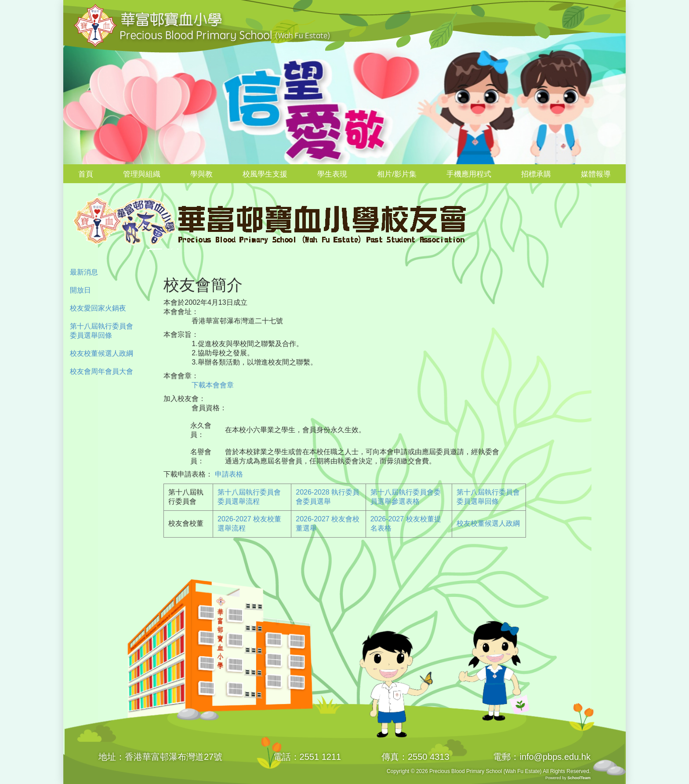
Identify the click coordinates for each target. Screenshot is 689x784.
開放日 (80, 290)
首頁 (86, 174)
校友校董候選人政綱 (102, 353)
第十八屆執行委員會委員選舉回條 (102, 331)
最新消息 (84, 272)
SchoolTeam (579, 778)
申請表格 (229, 474)
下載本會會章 (209, 385)
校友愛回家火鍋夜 (98, 308)
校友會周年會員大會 (102, 371)
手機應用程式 (469, 174)
